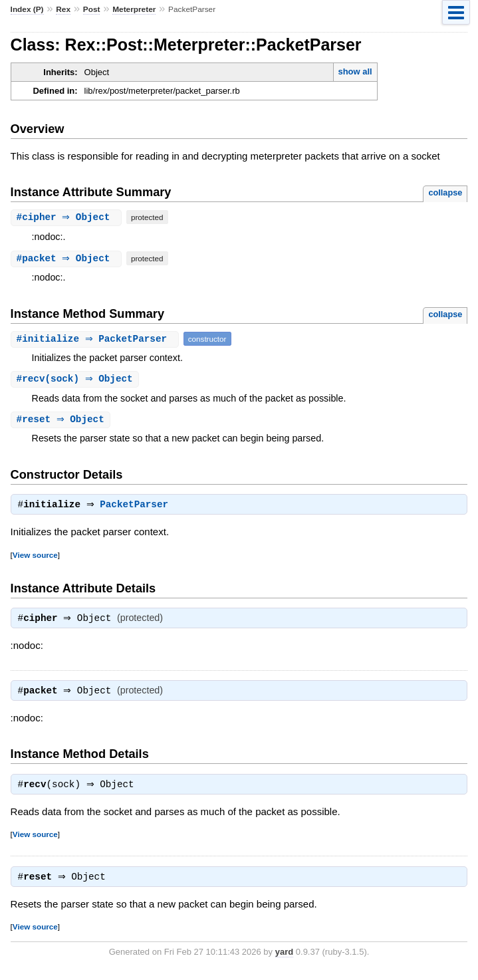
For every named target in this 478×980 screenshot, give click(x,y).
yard (284, 960)
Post (92, 9)
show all (355, 71)
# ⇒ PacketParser (96, 339)
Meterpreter (134, 9)
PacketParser (137, 507)
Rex (63, 9)
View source (35, 557)
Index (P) (27, 9)
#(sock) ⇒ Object (76, 379)
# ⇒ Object (68, 217)
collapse (445, 192)
